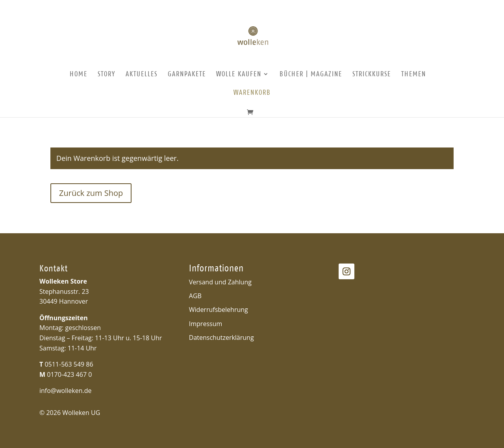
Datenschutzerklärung (221, 337)
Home (79, 75)
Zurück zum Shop (91, 193)
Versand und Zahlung (220, 282)
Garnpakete (187, 75)
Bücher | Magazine (311, 75)
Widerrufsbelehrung (219, 310)
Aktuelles (142, 75)
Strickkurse (372, 75)
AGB (195, 296)
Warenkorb (252, 93)
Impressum (206, 324)
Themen (414, 75)
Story (107, 75)
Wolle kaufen (239, 75)
